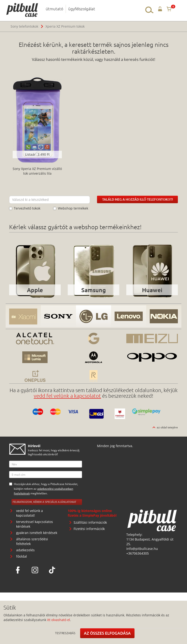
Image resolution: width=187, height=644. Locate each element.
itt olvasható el (59, 620)
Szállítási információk (90, 522)
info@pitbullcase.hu (142, 549)
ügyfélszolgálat (82, 9)
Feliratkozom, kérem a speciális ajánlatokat (44, 502)
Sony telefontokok (24, 26)
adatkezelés (25, 550)
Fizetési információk (89, 529)
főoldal (22, 556)
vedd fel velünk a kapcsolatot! (30, 513)
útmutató (54, 9)
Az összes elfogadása (107, 633)
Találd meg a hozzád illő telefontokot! (138, 199)
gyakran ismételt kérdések (37, 533)
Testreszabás (65, 633)
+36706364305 (138, 553)
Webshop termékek (71, 208)
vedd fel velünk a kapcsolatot (67, 396)
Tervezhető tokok (25, 208)
